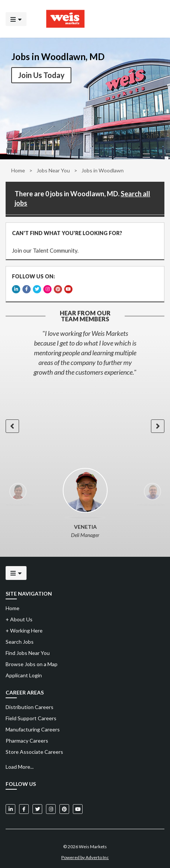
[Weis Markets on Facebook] (24, 807)
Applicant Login (24, 673)
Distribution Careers (30, 705)
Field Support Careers (31, 716)
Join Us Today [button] (41, 75)
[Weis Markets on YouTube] (78, 807)
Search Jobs (20, 640)
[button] (12, 424)
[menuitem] (85, 705)
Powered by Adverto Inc (85, 855)
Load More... (20, 765)
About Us (19, 617)
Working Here (24, 629)
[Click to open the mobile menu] (16, 19)
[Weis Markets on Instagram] (51, 807)
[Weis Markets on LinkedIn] (10, 807)
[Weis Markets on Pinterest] (64, 807)
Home (18, 170)
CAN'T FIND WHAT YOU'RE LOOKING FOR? (67, 233)
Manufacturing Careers (33, 728)
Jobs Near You (53, 170)
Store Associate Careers (34, 750)
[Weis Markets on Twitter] (37, 807)
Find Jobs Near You (28, 651)
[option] (85, 351)
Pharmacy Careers (27, 739)
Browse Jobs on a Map (32, 662)
